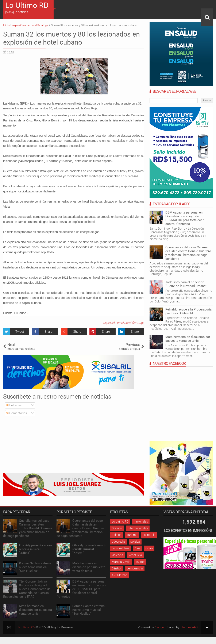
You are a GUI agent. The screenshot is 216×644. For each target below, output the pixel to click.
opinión (117, 535)
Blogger (160, 627)
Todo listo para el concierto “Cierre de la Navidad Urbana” (186, 284)
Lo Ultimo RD (27, 5)
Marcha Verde (121, 562)
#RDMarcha (120, 575)
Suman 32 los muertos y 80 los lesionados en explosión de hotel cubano (72, 38)
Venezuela (135, 555)
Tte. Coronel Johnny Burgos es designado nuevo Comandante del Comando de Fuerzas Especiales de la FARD (27, 589)
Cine (137, 548)
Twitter (140, 562)
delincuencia (135, 568)
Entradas (14, 405)
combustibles (121, 548)
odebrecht (118, 542)
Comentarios (16, 413)
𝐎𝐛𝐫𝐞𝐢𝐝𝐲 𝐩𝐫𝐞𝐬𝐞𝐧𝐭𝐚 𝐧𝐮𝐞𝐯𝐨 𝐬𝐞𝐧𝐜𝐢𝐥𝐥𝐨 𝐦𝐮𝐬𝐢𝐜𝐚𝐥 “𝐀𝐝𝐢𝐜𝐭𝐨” (36, 549)
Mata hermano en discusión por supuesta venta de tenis (188, 339)
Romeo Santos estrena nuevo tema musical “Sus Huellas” (35, 567)
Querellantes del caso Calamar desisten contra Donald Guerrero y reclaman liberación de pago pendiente (188, 253)
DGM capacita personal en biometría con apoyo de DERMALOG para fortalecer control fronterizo (184, 218)
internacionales (138, 528)
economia (149, 535)
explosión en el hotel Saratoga (124, 323)
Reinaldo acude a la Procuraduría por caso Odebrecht (188, 311)
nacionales (141, 521)
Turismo (132, 535)
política (135, 542)
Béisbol (117, 568)
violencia (117, 555)
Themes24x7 (189, 627)
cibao (149, 548)
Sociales (117, 528)
